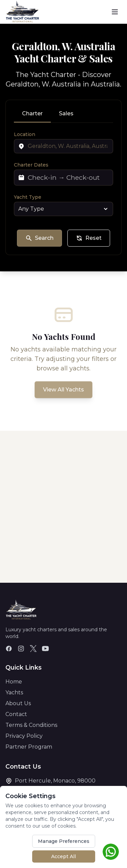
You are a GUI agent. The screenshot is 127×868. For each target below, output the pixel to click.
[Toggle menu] (115, 12)
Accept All (63, 856)
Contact (16, 714)
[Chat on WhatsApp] (111, 852)
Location (25, 134)
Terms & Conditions (31, 725)
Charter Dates (31, 165)
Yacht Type (28, 197)
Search (39, 238)
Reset (89, 238)
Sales (66, 113)
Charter (32, 113)
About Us (18, 703)
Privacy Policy (24, 736)
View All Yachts (63, 390)
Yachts (14, 692)
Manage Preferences (64, 841)
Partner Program (29, 747)
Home (14, 682)
